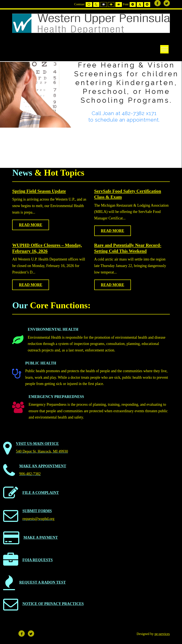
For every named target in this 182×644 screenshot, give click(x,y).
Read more (31, 225)
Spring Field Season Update (39, 191)
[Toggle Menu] (164, 49)
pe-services (162, 634)
